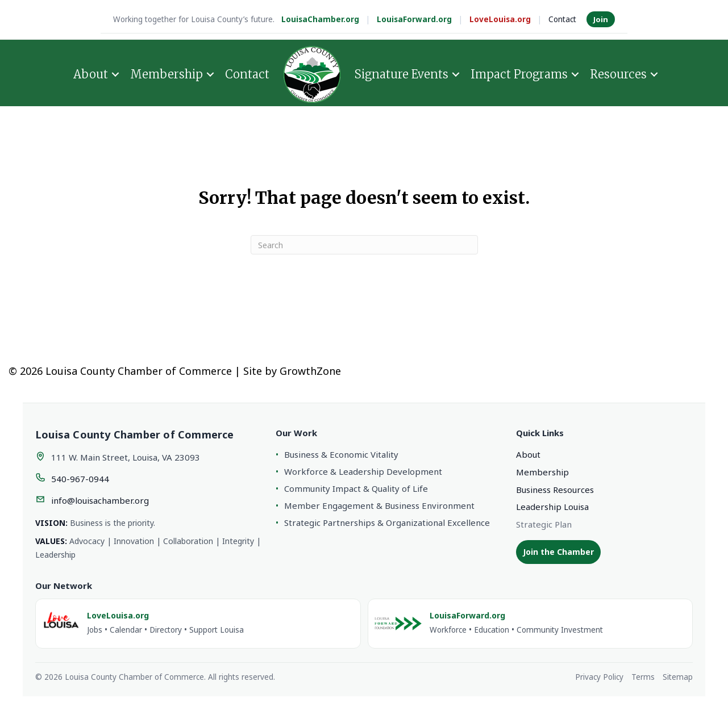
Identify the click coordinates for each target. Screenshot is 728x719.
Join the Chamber (558, 552)
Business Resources (555, 490)
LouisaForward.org (414, 19)
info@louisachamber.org (100, 500)
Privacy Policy (599, 677)
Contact (562, 19)
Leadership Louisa (552, 507)
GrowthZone (310, 371)
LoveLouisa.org (500, 19)
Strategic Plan (544, 524)
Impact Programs (519, 74)
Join (601, 19)
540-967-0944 (80, 479)
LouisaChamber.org (320, 19)
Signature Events (402, 74)
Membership (167, 74)
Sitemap (678, 677)
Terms (643, 677)
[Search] (364, 245)
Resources (618, 74)
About (91, 74)
